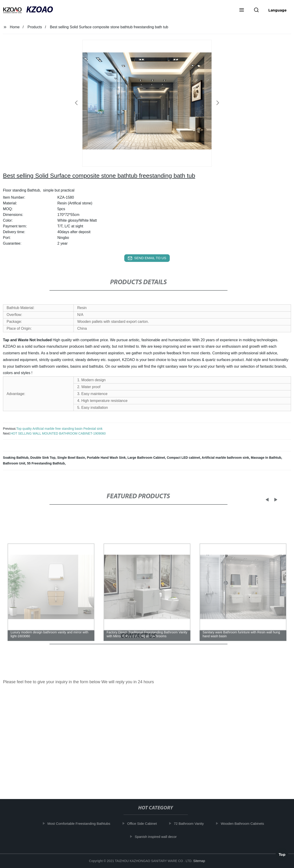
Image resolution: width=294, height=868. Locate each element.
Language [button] (277, 10)
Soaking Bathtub (16, 458)
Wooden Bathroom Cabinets (247, 824)
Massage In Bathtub (266, 458)
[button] (242, 10)
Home (15, 27)
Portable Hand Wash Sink (106, 458)
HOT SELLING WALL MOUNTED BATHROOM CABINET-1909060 (58, 433)
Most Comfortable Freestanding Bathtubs (83, 824)
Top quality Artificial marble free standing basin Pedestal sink (59, 429)
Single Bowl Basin (71, 458)
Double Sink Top (43, 458)
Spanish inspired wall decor (160, 836)
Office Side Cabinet (147, 824)
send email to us (147, 258)
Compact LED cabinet (183, 458)
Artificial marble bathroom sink (225, 458)
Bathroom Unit (14, 463)
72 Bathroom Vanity (194, 824)
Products (35, 27)
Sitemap (199, 861)
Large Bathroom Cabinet (146, 458)
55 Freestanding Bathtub (46, 463)
